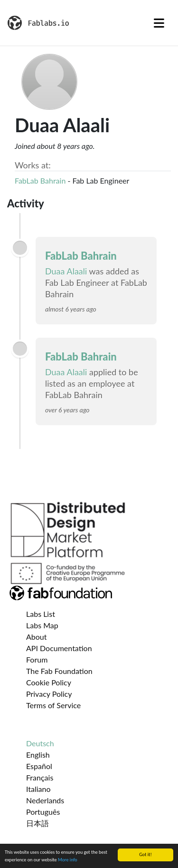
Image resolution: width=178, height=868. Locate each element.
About (37, 637)
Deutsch (40, 743)
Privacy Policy (49, 694)
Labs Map (42, 625)
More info (68, 860)
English (38, 755)
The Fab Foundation (59, 671)
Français (40, 777)
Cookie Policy (49, 682)
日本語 (37, 823)
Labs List (41, 614)
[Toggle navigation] (159, 23)
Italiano (38, 789)
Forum (37, 659)
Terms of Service (53, 705)
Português (43, 812)
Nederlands (45, 800)
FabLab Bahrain (40, 180)
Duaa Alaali (66, 271)
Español (39, 766)
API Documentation (59, 648)
